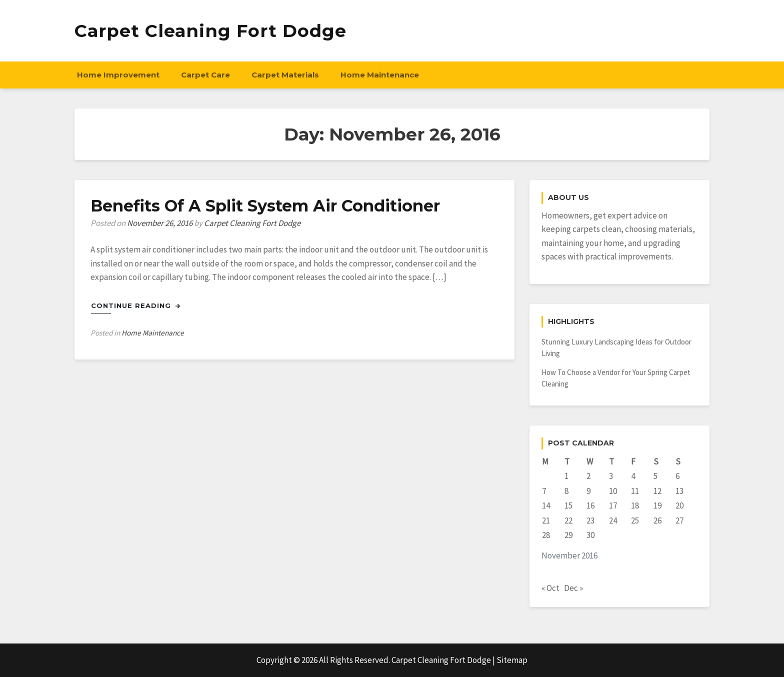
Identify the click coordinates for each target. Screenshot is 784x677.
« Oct (550, 588)
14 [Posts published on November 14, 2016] (546, 505)
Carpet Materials (285, 75)
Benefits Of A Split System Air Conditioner (265, 206)
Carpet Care (205, 75)
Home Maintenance (380, 75)
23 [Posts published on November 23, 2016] (590, 520)
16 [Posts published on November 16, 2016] (590, 505)
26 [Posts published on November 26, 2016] (657, 520)
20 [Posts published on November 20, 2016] (679, 505)
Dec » (573, 588)
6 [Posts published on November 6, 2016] (677, 476)
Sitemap (512, 660)
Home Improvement (118, 75)
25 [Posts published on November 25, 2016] (635, 520)
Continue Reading (136, 305)
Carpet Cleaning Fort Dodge (210, 31)
